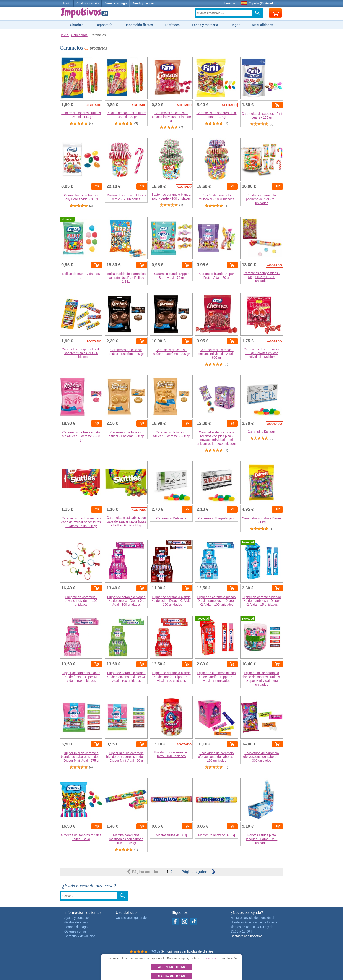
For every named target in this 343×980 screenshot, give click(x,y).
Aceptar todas (171, 967)
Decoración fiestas (139, 25)
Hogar (235, 25)
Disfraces (173, 25)
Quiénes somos (75, 931)
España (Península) (260, 3)
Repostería (104, 25)
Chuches (77, 25)
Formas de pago (116, 3)
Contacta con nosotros (246, 936)
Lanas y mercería (205, 25)
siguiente (198, 872)
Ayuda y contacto (144, 3)
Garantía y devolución (80, 936)
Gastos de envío (87, 3)
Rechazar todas (171, 976)
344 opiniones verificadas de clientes (187, 951)
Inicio (67, 3)
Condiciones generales (132, 918)
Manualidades (263, 25)
